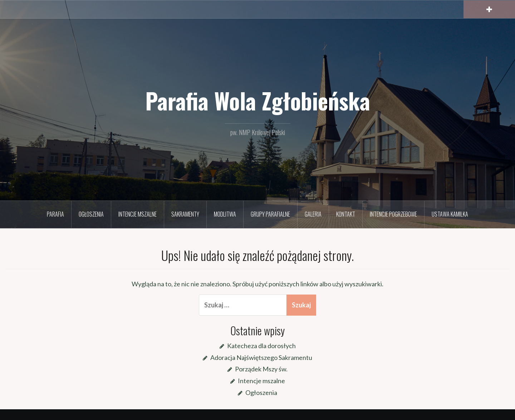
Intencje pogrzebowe (393, 214)
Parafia (55, 214)
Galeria (313, 214)
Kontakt (346, 214)
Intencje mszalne (138, 214)
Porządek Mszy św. (261, 369)
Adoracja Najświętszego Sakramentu (261, 357)
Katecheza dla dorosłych (261, 346)
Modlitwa (225, 214)
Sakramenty (185, 214)
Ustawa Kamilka (450, 214)
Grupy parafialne (270, 214)
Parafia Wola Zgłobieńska (258, 100)
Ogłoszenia (91, 214)
